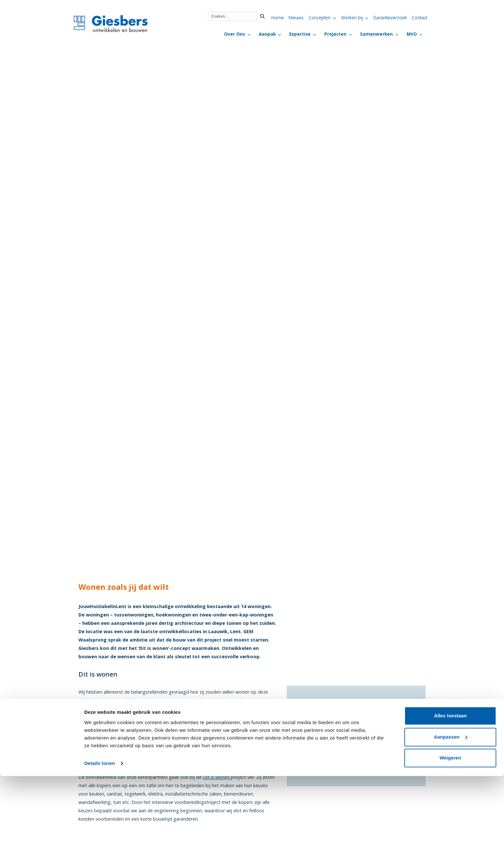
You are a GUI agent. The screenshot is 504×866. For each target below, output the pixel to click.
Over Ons (234, 34)
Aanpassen (451, 827)
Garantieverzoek (390, 18)
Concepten (319, 18)
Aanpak (267, 34)
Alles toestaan (450, 806)
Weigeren (450, 848)
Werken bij (352, 18)
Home (278, 18)
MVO (412, 34)
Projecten (335, 34)
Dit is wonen (217, 777)
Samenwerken (376, 34)
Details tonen (99, 853)
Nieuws (296, 18)
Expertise (300, 34)
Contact (419, 18)
